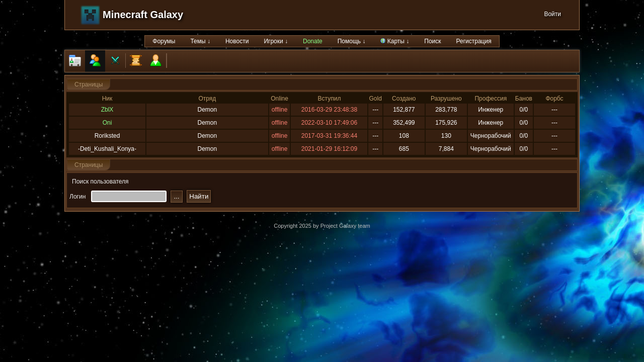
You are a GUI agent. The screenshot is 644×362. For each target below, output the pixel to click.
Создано (404, 99)
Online (279, 99)
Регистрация (474, 41)
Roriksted (107, 136)
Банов (524, 99)
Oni (107, 123)
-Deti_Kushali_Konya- (107, 149)
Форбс (554, 99)
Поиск (432, 41)
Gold (375, 99)
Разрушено (446, 99)
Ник (107, 99)
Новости (237, 41)
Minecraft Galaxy (143, 15)
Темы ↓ (200, 41)
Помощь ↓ (352, 41)
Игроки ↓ (276, 41)
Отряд (207, 99)
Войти (552, 14)
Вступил (330, 99)
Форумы (164, 41)
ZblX (107, 110)
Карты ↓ (395, 41)
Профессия (491, 99)
